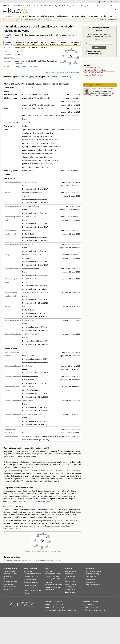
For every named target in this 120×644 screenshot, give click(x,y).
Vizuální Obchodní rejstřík (93, 68)
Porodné (35, 588)
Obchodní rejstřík (14, 20)
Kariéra (91, 2)
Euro (33, 576)
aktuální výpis (27, 77)
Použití (85, 610)
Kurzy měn (32, 6)
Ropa (46, 587)
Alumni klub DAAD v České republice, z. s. (32, 20)
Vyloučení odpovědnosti (54, 604)
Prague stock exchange (93, 585)
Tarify (64, 6)
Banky (26, 568)
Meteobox (107, 2)
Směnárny (27, 576)
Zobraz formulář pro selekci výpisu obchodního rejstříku (62, 73)
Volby (87, 576)
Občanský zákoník (71, 584)
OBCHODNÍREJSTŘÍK (8, 43)
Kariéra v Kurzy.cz (89, 604)
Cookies (59, 601)
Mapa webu (93, 576)
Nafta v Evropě (49, 589)
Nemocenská (28, 588)
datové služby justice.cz (35, 454)
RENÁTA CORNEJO (30, 376)
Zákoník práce (69, 587)
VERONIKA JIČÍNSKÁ (31, 182)
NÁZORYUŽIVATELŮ (54, 43)
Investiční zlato (53, 585)
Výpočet (14, 568)
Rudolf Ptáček (28, 366)
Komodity (40, 6)
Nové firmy (94, 16)
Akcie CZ (17, 6)
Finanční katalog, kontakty (93, 73)
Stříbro (60, 585)
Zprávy (10, 6)
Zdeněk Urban (28, 401)
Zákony (84, 6)
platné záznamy (93, 51)
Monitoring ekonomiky (92, 574)
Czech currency (90, 582)
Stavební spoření (36, 574)
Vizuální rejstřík (12, 16)
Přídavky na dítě (8, 576)
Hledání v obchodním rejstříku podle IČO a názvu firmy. (99, 37)
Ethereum (61, 579)
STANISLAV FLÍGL (29, 217)
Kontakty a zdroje (28, 526)
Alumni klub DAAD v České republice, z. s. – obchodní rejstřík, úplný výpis (32, 560)
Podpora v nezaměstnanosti (33, 591)
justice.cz (30, 467)
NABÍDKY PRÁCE (64, 43)
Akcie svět (24, 6)
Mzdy (33, 582)
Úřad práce (27, 582)
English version (91, 580)
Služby (104, 16)
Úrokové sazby (29, 571)
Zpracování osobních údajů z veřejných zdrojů (32, 501)
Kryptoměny (48, 579)
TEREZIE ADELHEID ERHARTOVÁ (36, 293)
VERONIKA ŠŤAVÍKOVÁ (32, 414)
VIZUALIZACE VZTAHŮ (75, 43)
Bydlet (113, 2)
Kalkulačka (77, 6)
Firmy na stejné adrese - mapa (26, 67)
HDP (54, 576)
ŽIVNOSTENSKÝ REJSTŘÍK (20, 43)
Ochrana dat (50, 601)
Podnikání (68, 568)
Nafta (60, 587)
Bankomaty (33, 568)
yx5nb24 (18, 58)
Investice (47, 568)
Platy (37, 582)
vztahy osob (52, 77)
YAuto (102, 2)
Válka (94, 6)
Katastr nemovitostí (71, 576)
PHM (51, 587)
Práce (89, 6)
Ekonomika (48, 576)
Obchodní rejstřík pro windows (95, 70)
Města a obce (69, 574)
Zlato (46, 6)
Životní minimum (8, 584)
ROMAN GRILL (28, 244)
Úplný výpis (49, 20)
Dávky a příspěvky (30, 585)
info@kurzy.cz (53, 509)
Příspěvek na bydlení (10, 579)
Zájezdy (97, 2)
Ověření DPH (62, 16)
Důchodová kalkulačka (10, 574)
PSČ (76, 574)
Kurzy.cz (6, 20)
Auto (87, 571)
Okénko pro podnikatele (93, 85)
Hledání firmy (29, 16)
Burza (46, 571)
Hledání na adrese (46, 16)
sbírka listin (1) (66, 77)
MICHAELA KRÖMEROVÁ (32, 255)
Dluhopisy (48, 574)
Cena (91, 571)
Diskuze (99, 6)
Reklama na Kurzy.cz (90, 601)
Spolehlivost (98, 571)
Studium (118, 2)
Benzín (55, 587)
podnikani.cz (57, 552)
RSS (90, 610)
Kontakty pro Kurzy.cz (90, 607)
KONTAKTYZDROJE (44, 43)
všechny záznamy (94, 54)
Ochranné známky (78, 16)
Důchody (27, 593)
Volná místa (33, 580)
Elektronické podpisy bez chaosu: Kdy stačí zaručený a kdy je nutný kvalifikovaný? (102, 93)
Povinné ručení (8, 589)
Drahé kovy (48, 582)
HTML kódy (98, 610)
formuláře (72, 592)
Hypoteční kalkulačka (10, 587)
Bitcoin (51, 6)
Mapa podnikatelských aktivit (94, 75)
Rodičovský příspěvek (10, 582)
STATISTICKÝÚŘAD (33, 43)
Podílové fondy (56, 574)
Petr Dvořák (27, 230)
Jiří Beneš (26, 352)
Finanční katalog (70, 582)
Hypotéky (58, 6)
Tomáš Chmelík (28, 387)
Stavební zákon (70, 589)
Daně (67, 592)
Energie (69, 6)
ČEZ (51, 571)
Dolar (37, 576)
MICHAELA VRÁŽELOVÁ (32, 192)
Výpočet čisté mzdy (9, 571)
